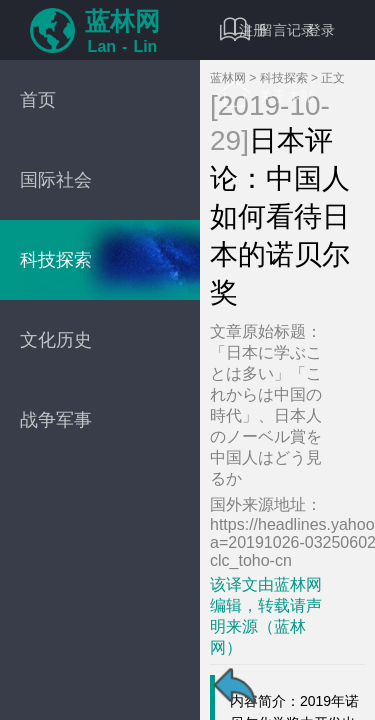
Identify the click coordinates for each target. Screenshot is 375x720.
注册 (253, 30)
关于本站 (267, 95)
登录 (321, 30)
